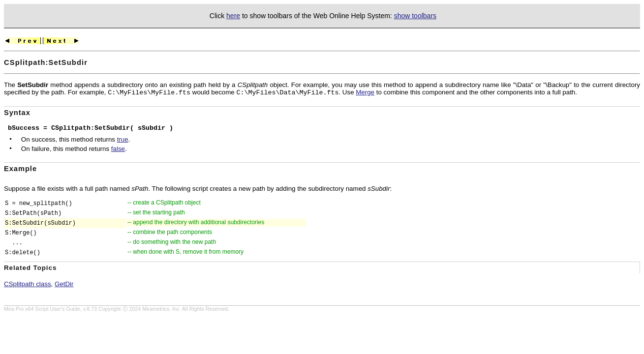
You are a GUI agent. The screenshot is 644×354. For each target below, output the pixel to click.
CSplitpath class (28, 284)
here (233, 16)
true (123, 139)
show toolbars (415, 16)
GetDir (64, 284)
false (118, 149)
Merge (365, 92)
